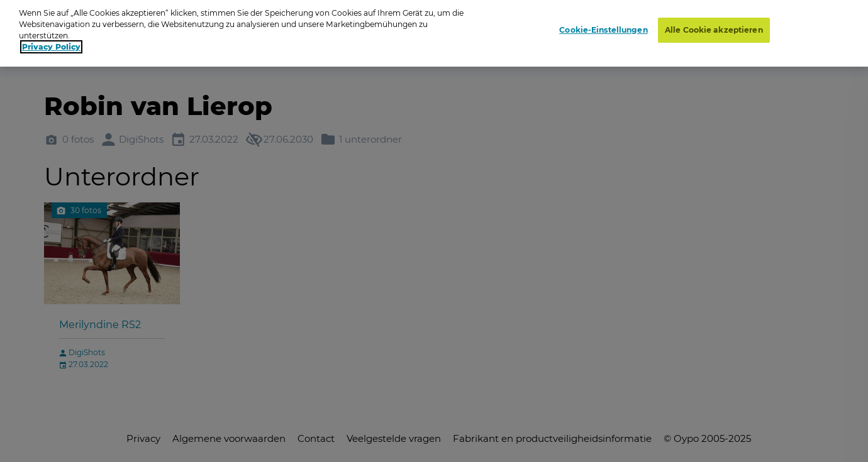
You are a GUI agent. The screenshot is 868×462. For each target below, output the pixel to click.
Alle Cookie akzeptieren (714, 25)
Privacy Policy (51, 42)
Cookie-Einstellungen (603, 25)
